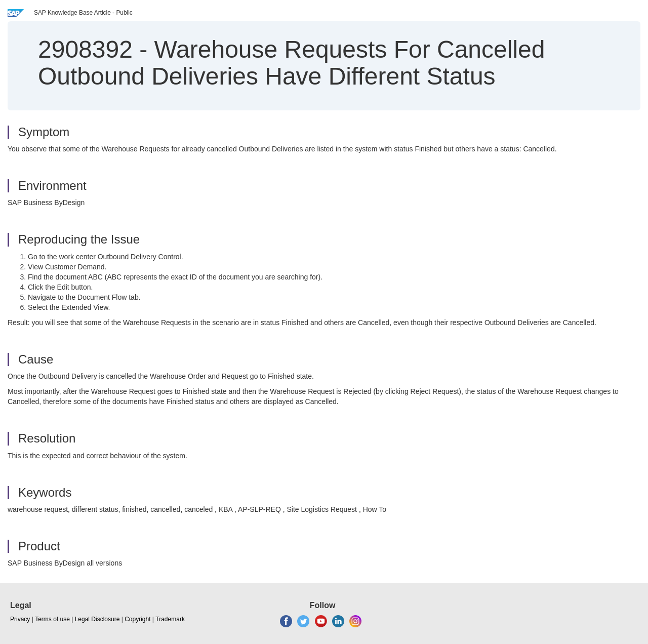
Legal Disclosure (97, 619)
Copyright (137, 619)
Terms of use (52, 619)
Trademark (170, 619)
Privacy (20, 619)
